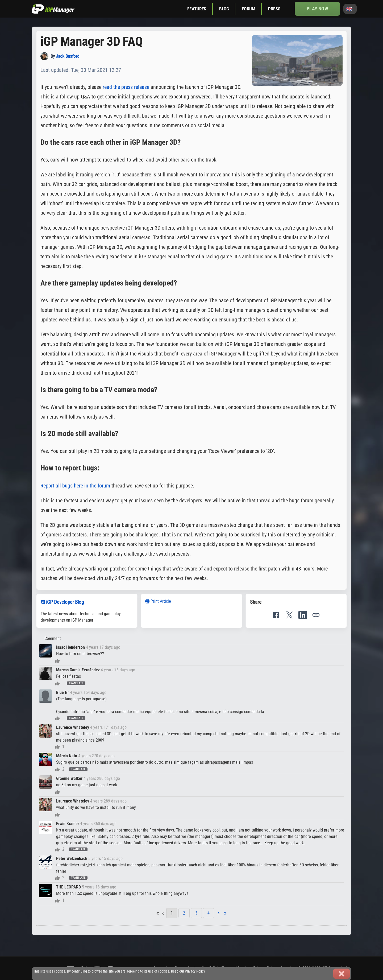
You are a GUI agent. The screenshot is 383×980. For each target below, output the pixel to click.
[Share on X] (289, 615)
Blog (224, 9)
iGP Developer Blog (65, 602)
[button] (316, 615)
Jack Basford (68, 56)
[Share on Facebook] (276, 615)
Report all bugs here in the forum (75, 486)
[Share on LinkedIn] (303, 615)
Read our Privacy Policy (188, 971)
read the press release (126, 87)
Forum (249, 9)
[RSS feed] (43, 602)
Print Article (158, 601)
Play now (317, 9)
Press (274, 9)
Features (197, 9)
